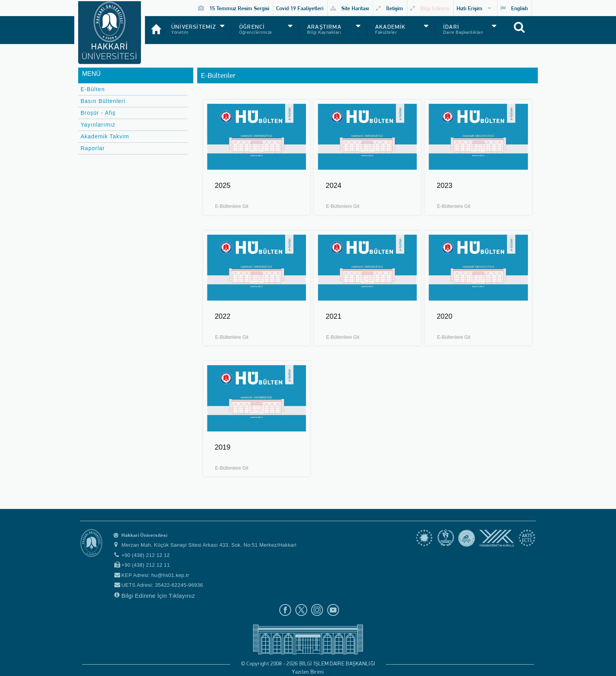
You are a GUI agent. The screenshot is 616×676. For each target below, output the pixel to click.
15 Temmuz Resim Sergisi (234, 8)
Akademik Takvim (105, 136)
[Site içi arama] (528, 32)
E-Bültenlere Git (232, 206)
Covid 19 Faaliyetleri (300, 8)
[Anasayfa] (154, 26)
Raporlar (93, 148)
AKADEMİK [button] (390, 27)
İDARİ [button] (451, 27)
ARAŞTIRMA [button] (324, 27)
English (514, 8)
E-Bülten (93, 89)
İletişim (390, 8)
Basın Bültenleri (103, 101)
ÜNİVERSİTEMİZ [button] (194, 27)
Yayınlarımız (98, 125)
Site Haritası (350, 8)
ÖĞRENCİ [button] (252, 27)
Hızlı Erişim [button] (474, 8)
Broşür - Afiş (98, 113)
